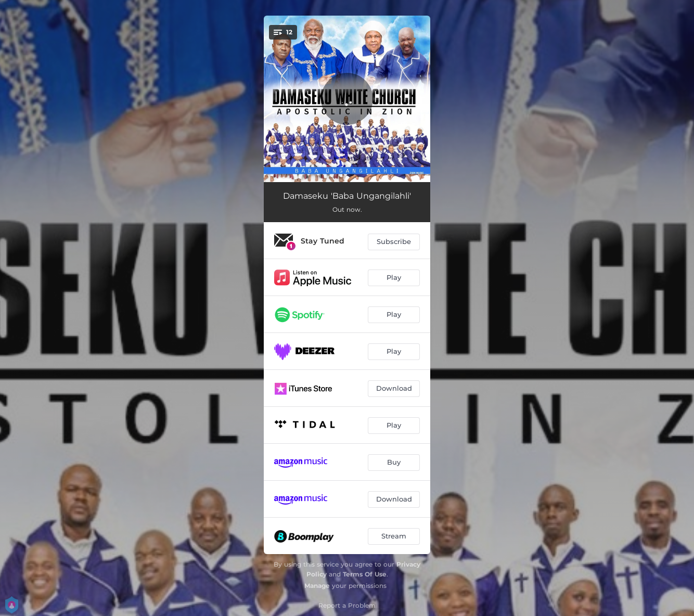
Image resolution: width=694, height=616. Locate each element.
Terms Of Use (365, 574)
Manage (317, 586)
